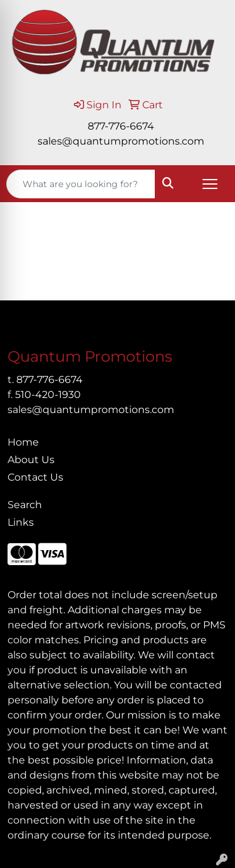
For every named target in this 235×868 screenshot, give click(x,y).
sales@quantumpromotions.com (121, 141)
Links (21, 522)
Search (25, 505)
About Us (31, 460)
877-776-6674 (121, 126)
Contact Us (35, 477)
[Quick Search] (81, 184)
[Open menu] (210, 184)
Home (23, 442)
